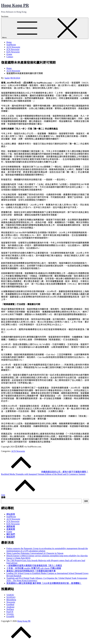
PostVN (10, 612)
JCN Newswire (13, 49)
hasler (7, 78)
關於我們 (11, 534)
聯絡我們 (11, 537)
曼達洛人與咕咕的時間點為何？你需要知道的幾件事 (31, 571)
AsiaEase (10, 607)
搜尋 (3, 497)
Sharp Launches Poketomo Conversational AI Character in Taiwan (35, 553)
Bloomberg (11, 600)
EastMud (10, 604)
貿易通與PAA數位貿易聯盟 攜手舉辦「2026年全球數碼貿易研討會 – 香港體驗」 (44, 583)
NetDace (10, 609)
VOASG (10, 614)
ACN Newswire (13, 47)
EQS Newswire (13, 52)
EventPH (10, 617)
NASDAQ (11, 597)
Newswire (11, 602)
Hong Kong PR (15, 5)
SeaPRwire (11, 45)
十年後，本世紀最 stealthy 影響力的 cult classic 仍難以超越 (34, 568)
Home (9, 42)
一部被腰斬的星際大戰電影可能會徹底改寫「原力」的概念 (34, 566)
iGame (9, 54)
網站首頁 (11, 514)
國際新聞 (11, 526)
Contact (10, 57)
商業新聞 (11, 529)
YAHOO (10, 595)
